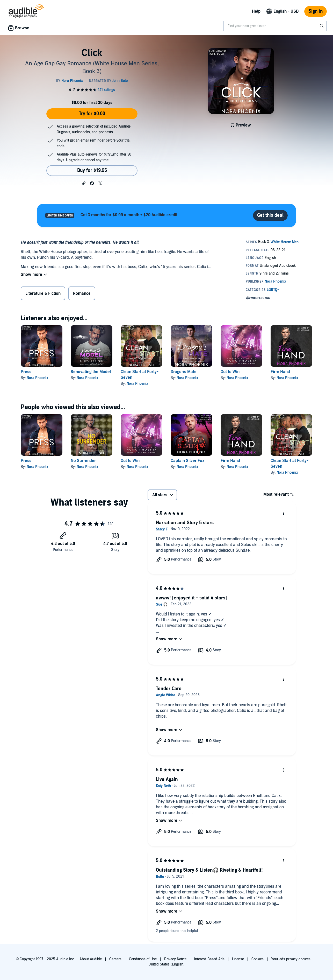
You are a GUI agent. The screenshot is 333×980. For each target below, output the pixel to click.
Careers (115, 959)
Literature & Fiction (43, 293)
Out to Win (230, 372)
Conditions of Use (143, 959)
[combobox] (275, 26)
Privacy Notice (175, 959)
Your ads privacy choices (291, 959)
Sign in (316, 11)
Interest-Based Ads (209, 959)
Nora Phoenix (37, 378)
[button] (84, 183)
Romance (82, 293)
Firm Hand (280, 372)
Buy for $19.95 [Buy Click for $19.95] (92, 170)
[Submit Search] (322, 26)
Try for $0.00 (92, 114)
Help (256, 11)
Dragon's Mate (184, 372)
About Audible (91, 959)
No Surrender (83, 461)
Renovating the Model (91, 372)
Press (26, 372)
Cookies (258, 959)
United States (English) (166, 964)
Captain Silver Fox (187, 461)
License (238, 959)
